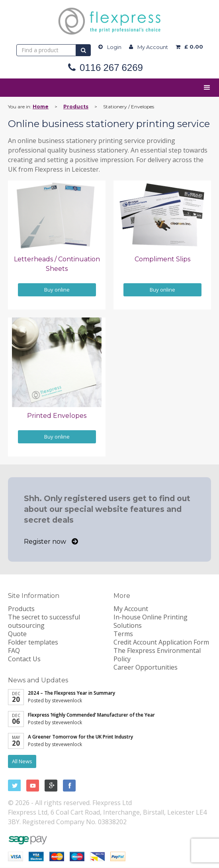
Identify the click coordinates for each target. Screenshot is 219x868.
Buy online (57, 290)
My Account (153, 47)
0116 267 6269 (111, 68)
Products (76, 107)
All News (22, 761)
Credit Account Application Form (161, 642)
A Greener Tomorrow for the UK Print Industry (80, 737)
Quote (17, 634)
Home (41, 107)
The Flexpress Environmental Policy (157, 655)
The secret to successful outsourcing (44, 621)
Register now (51, 542)
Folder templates (33, 642)
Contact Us (24, 659)
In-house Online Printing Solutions (151, 621)
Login (114, 47)
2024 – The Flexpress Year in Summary (71, 693)
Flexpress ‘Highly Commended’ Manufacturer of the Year (91, 715)
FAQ (14, 651)
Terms (123, 634)
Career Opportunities (146, 667)
